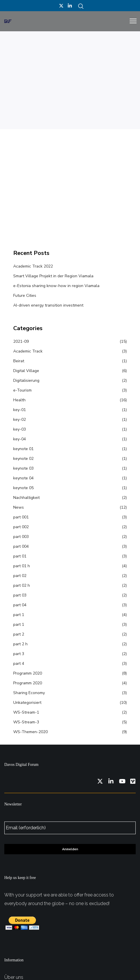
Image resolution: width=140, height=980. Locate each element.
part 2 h (20, 644)
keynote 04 (23, 478)
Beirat (19, 361)
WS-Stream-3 (26, 722)
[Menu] (131, 21)
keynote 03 (23, 468)
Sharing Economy (29, 693)
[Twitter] (61, 6)
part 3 (19, 654)
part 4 (19, 664)
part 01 (20, 556)
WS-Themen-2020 (30, 732)
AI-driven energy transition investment (48, 305)
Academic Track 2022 (33, 266)
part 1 (19, 615)
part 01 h (22, 566)
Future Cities (25, 296)
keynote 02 (23, 459)
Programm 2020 (28, 673)
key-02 (20, 420)
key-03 (20, 429)
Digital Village (26, 371)
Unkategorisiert (27, 703)
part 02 (20, 576)
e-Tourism (22, 390)
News (19, 507)
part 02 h (22, 585)
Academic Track (28, 351)
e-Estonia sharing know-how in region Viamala (56, 286)
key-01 (20, 410)
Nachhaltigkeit (26, 498)
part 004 (21, 546)
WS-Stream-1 (26, 712)
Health (19, 400)
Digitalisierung (26, 380)
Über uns (14, 977)
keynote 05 (23, 488)
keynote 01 (23, 449)
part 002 (21, 527)
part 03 (20, 595)
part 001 (21, 517)
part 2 (19, 634)
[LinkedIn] (70, 6)
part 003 (21, 537)
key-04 (20, 439)
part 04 (20, 605)
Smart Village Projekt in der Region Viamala (53, 276)
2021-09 (21, 341)
